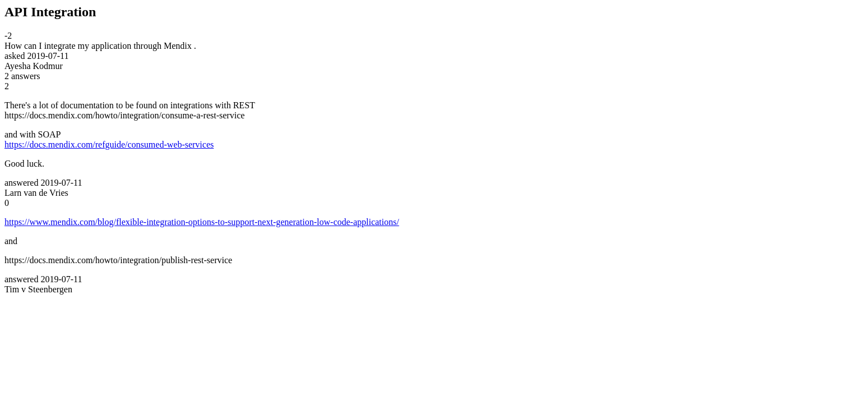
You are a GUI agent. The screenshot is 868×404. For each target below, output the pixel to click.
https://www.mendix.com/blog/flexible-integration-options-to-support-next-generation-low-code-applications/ (202, 222)
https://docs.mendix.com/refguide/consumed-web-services (109, 144)
